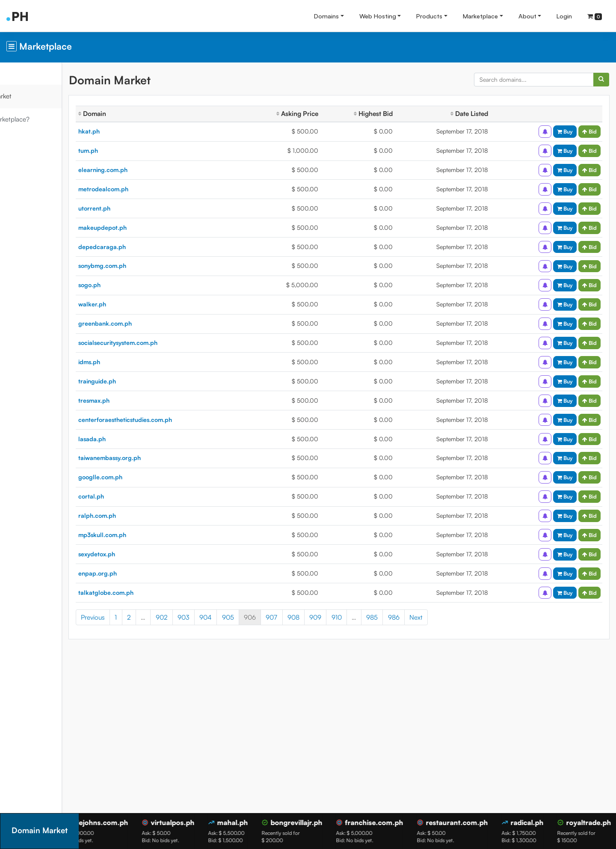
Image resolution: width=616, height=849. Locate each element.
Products (429, 16)
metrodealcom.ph (144, 189)
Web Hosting (378, 16)
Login (564, 16)
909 (356, 617)
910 (378, 617)
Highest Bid (389, 114)
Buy (565, 131)
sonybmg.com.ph (143, 266)
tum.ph (129, 150)
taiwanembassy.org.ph (151, 458)
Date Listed (478, 114)
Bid (589, 131)
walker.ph (133, 304)
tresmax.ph (135, 400)
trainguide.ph (138, 381)
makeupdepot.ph (144, 227)
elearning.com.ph (144, 170)
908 (335, 617)
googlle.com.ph (141, 477)
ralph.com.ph (138, 515)
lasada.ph (133, 439)
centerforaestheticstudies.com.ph (166, 420)
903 (225, 617)
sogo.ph (130, 285)
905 (269, 617)
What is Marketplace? (40, 119)
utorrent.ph (135, 208)
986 (435, 617)
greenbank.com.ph (146, 323)
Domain (133, 114)
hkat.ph (130, 131)
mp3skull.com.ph (143, 535)
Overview (22, 73)
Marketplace (480, 16)
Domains (326, 16)
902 (203, 617)
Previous (134, 617)
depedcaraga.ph (143, 247)
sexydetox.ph (138, 554)
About (527, 16)
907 (313, 617)
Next (457, 617)
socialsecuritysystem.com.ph (159, 343)
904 (247, 617)
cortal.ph (132, 496)
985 (413, 617)
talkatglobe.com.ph (147, 592)
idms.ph (130, 362)
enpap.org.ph (139, 573)
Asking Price (319, 114)
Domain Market (31, 96)
